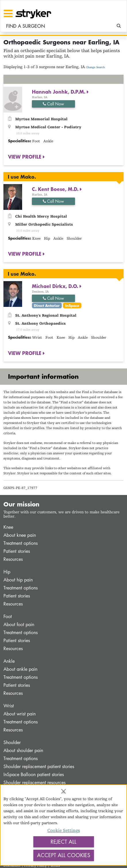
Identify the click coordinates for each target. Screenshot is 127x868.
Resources (13, 559)
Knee (8, 527)
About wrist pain (20, 714)
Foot (8, 617)
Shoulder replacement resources (34, 783)
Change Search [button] (95, 67)
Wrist (9, 706)
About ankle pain (20, 669)
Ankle (9, 661)
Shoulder (12, 742)
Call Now (53, 104)
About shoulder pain (23, 750)
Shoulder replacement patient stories (39, 767)
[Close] (63, 791)
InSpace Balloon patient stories (34, 775)
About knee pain (20, 535)
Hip (7, 572)
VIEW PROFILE (25, 157)
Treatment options (21, 543)
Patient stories (17, 551)
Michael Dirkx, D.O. (56, 286)
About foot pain (19, 625)
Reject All (63, 842)
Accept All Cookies (64, 855)
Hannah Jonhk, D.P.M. (59, 92)
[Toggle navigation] (8, 13)
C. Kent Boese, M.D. (56, 189)
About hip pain (18, 580)
